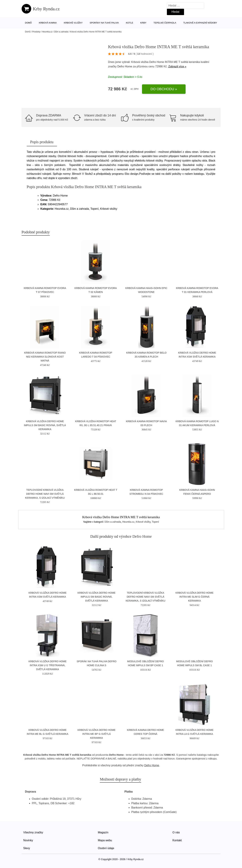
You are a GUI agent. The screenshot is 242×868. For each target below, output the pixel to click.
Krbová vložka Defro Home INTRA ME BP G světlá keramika (97, 734)
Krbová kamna (48, 23)
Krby (143, 23)
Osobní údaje (106, 848)
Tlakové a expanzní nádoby (200, 23)
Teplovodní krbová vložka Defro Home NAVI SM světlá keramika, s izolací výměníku (45, 494)
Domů (28, 23)
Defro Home (125, 66)
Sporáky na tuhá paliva (104, 23)
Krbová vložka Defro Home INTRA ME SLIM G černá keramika (194, 597)
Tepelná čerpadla (165, 23)
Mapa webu (105, 840)
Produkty (36, 32)
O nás (176, 832)
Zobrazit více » (177, 66)
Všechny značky (33, 832)
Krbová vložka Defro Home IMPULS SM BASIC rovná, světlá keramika (45, 425)
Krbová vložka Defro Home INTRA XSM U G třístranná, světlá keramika (48, 665)
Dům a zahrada (61, 32)
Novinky (28, 840)
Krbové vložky (73, 23)
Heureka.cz (47, 32)
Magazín (103, 832)
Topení (155, 522)
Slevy (27, 848)
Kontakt (177, 840)
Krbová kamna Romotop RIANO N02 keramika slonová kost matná (45, 357)
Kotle (130, 23)
